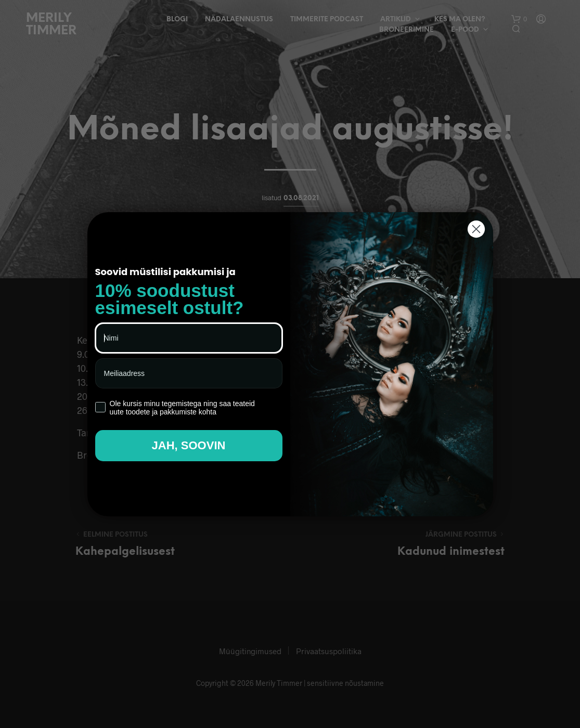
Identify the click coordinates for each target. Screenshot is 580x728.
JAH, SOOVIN (189, 445)
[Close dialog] (476, 229)
